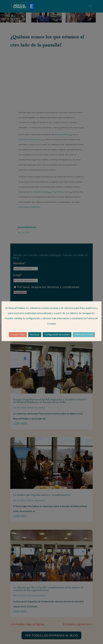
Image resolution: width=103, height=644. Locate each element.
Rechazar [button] (35, 335)
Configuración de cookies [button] (57, 335)
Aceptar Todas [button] (18, 335)
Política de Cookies (84, 335)
